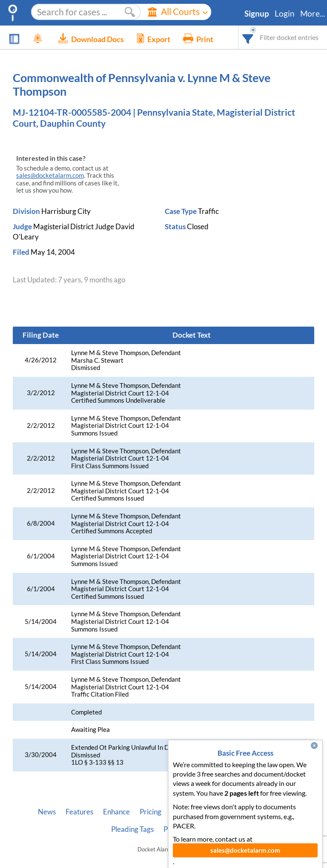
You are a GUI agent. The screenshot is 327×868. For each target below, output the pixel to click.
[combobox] (248, 37)
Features (79, 812)
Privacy (175, 829)
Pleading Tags (132, 829)
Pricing (151, 812)
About (181, 812)
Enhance (116, 812)
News (47, 812)
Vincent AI (273, 812)
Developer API (224, 812)
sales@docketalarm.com (50, 175)
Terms (207, 829)
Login (285, 14)
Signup (257, 14)
